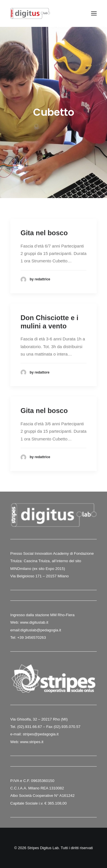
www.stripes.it (32, 742)
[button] (94, 13)
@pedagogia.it (49, 630)
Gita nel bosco (44, 233)
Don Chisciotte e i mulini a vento (50, 322)
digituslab (29, 630)
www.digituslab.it (34, 622)
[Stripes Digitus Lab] (30, 13)
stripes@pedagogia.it (41, 734)
